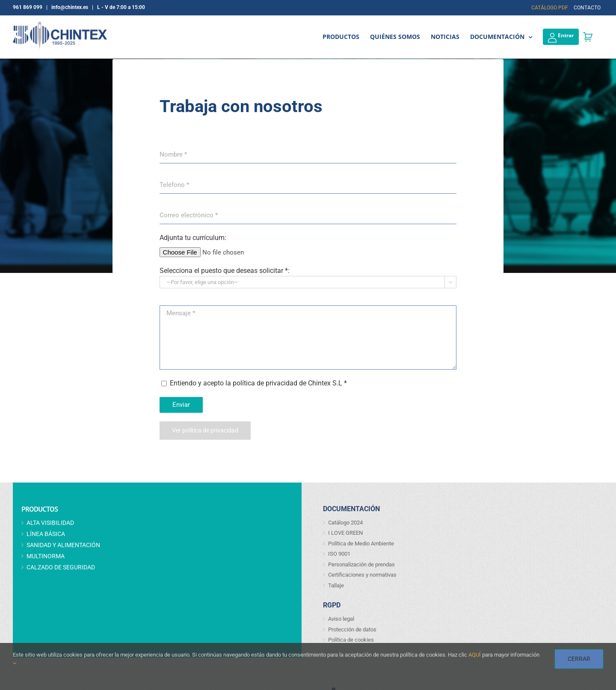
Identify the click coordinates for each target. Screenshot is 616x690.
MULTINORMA (46, 556)
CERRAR (579, 659)
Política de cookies (351, 640)
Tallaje (336, 585)
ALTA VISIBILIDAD (50, 523)
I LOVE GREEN (345, 533)
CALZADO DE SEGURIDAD (61, 567)
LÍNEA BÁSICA (46, 534)
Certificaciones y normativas (362, 575)
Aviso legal (341, 619)
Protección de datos (352, 629)
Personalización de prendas (361, 564)
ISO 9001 (339, 554)
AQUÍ (475, 655)
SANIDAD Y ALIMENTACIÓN (63, 545)
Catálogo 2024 (345, 523)
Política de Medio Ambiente (361, 543)
